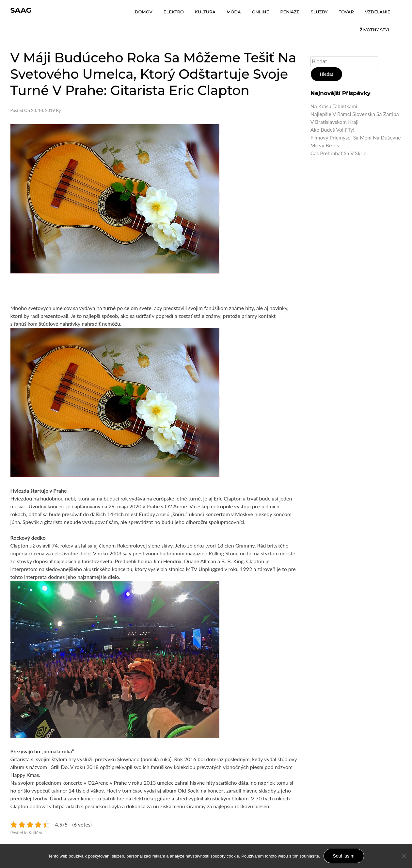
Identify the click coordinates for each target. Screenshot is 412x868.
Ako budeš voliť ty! (333, 130)
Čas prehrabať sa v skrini (339, 153)
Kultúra (36, 833)
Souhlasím (344, 856)
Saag (21, 10)
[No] (404, 856)
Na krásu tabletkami (334, 106)
